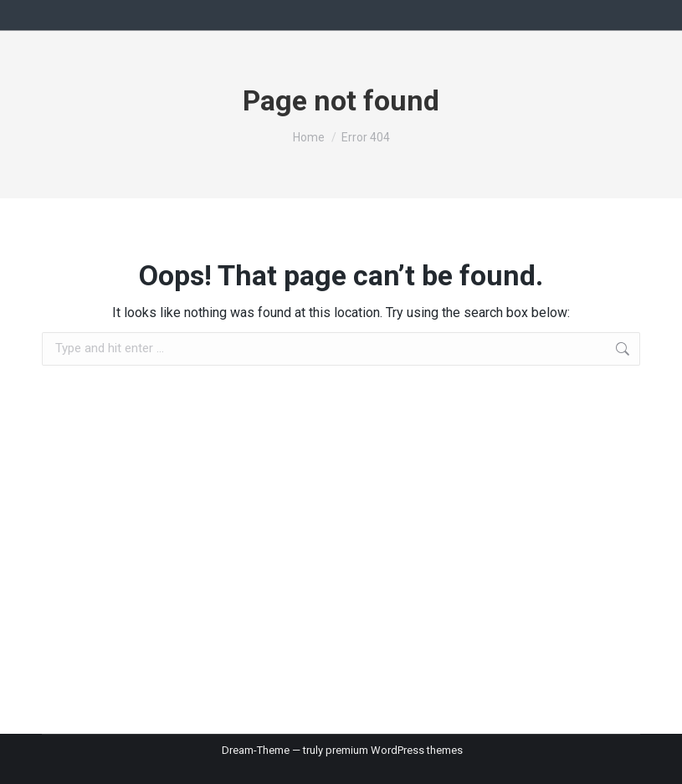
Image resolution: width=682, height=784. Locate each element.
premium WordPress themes (394, 750)
